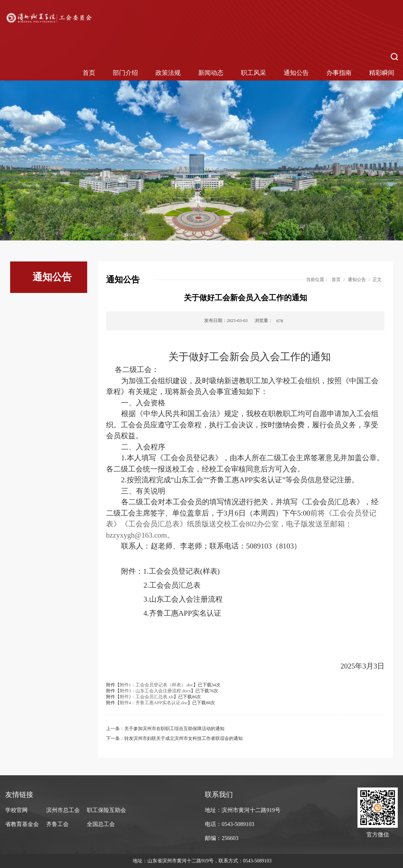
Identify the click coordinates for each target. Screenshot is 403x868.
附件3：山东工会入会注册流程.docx (155, 691)
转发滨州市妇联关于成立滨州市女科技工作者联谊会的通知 (183, 738)
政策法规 (168, 73)
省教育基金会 (22, 824)
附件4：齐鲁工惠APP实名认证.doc (154, 703)
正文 (377, 280)
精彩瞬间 (382, 73)
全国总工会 (101, 824)
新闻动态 (211, 73)
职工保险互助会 (106, 810)
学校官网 (16, 810)
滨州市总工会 (63, 810)
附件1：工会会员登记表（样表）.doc (157, 685)
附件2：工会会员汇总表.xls (147, 697)
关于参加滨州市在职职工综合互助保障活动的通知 (174, 729)
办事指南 (339, 73)
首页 (89, 73)
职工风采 (253, 73)
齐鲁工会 (57, 824)
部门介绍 (125, 73)
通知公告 (296, 73)
